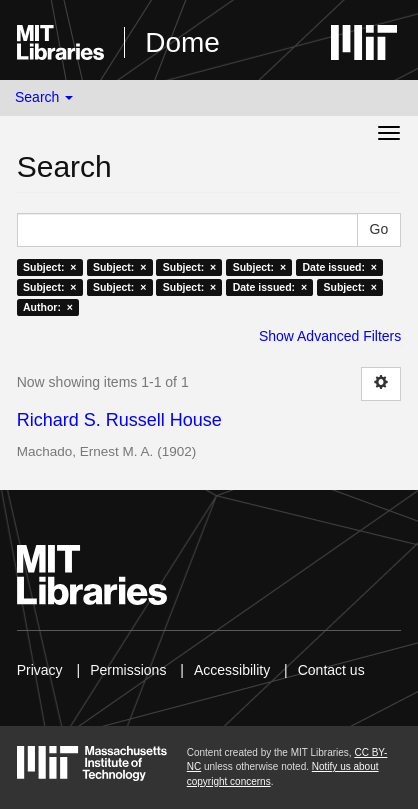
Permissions (128, 670)
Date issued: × (340, 267)
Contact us (331, 670)
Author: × (48, 307)
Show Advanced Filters (330, 336)
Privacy (40, 670)
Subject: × (49, 267)
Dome (182, 42)
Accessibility (232, 670)
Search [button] (44, 97)
